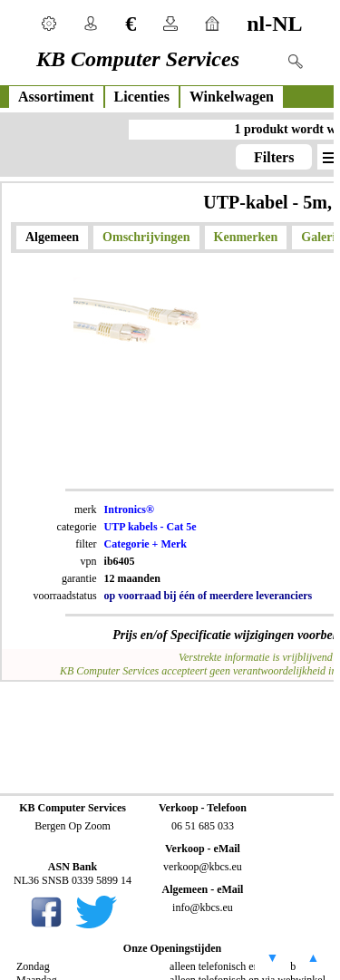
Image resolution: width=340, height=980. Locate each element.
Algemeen (52, 237)
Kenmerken (246, 237)
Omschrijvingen (146, 237)
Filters (274, 157)
